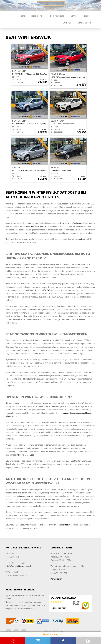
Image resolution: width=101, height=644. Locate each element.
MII (59, 168)
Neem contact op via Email (38, 641)
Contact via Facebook (63, 641)
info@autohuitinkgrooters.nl (19, 566)
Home (22, 16)
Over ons (68, 23)
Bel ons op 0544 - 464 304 (13, 641)
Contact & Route (84, 23)
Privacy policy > (57, 579)
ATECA (61, 121)
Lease (88, 16)
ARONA (22, 71)
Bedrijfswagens (58, 16)
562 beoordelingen (58, 608)
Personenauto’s (38, 16)
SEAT (15, 71)
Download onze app (88, 641)
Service (75, 16)
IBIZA (21, 168)
